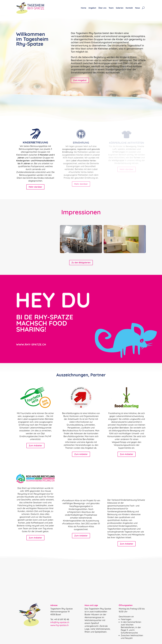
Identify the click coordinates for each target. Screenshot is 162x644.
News (138, 8)
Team (111, 8)
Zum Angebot (80, 80)
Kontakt (129, 8)
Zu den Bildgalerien (81, 263)
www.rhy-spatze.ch (60, 625)
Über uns (102, 8)
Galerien (120, 8)
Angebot (92, 8)
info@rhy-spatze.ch (60, 622)
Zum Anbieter (35, 446)
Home (84, 8)
